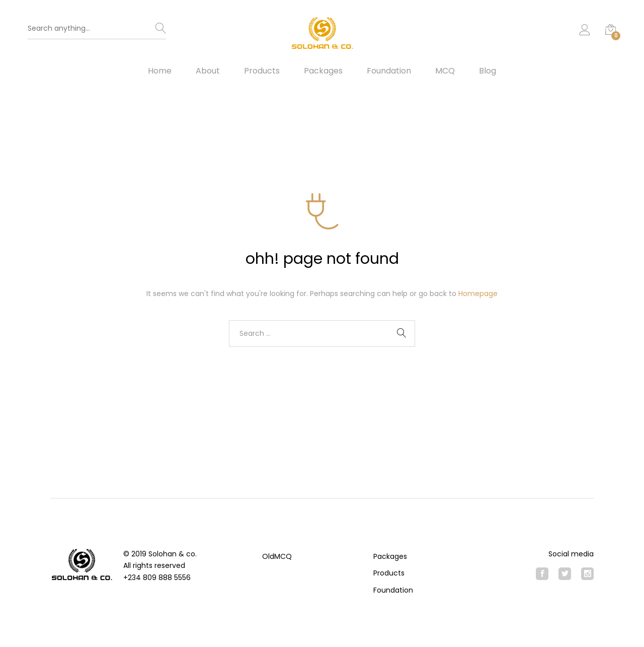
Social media (571, 554)
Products (262, 71)
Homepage (478, 294)
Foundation (389, 71)
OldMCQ (277, 556)
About (208, 71)
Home (160, 71)
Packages (323, 71)
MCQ (445, 71)
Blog (488, 71)
